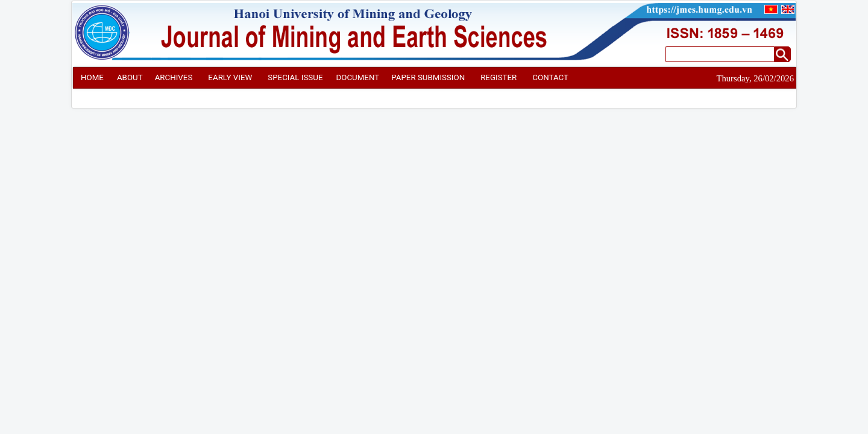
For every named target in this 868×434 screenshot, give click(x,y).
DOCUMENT (357, 77)
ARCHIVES (174, 77)
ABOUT (130, 77)
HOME (92, 77)
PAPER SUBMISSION (428, 77)
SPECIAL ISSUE (295, 77)
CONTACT (550, 77)
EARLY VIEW (230, 77)
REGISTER (498, 77)
